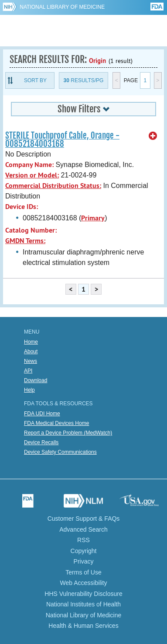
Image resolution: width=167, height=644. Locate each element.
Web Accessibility (84, 583)
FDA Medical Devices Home (56, 423)
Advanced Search (83, 529)
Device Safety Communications (60, 452)
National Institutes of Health (83, 604)
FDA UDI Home (42, 414)
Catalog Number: (31, 230)
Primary (93, 218)
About (31, 352)
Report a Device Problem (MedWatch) (68, 433)
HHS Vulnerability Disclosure (83, 594)
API (28, 371)
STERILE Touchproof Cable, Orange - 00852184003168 (62, 140)
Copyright (84, 551)
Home (31, 342)
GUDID (83, 31)
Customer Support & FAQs (84, 519)
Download (36, 380)
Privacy (84, 561)
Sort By (35, 80)
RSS (83, 540)
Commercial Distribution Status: (53, 186)
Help (29, 390)
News (31, 361)
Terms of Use (83, 572)
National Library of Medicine (62, 7)
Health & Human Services (83, 626)
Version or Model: (32, 175)
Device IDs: (22, 207)
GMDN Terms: (25, 241)
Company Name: (29, 165)
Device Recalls (41, 442)
